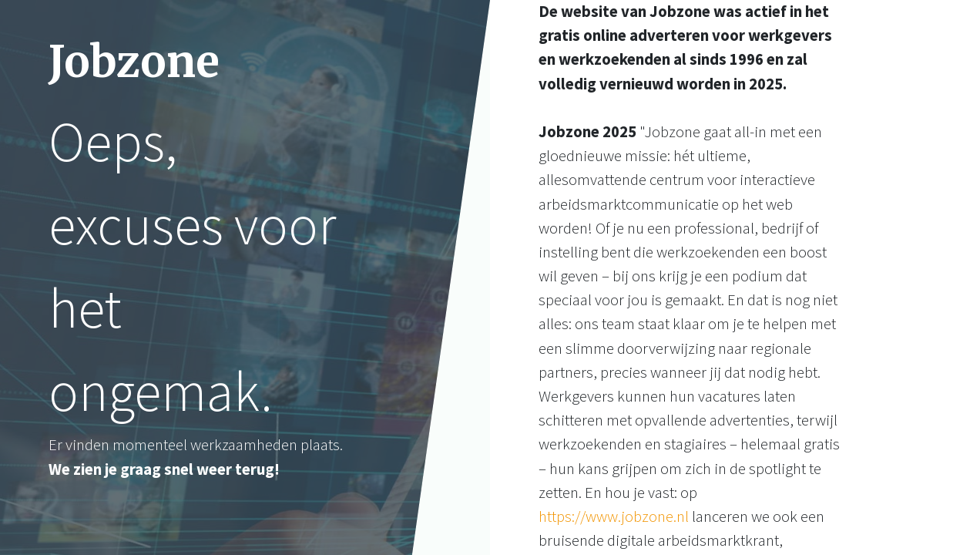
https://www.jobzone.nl (614, 516)
